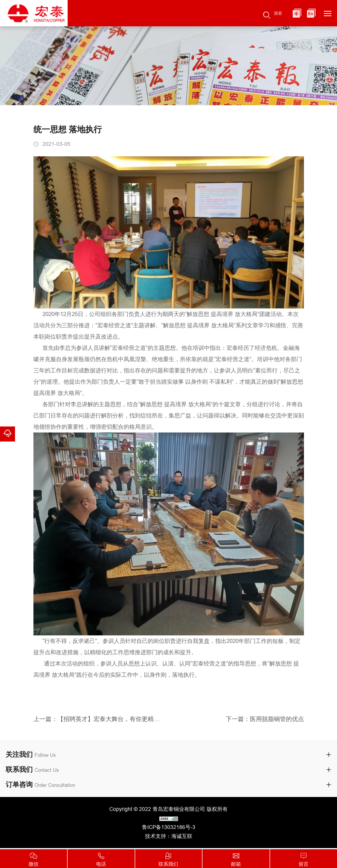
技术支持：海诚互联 (169, 837)
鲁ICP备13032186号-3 (169, 828)
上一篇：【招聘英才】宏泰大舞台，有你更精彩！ (98, 725)
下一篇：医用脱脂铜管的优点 (265, 725)
